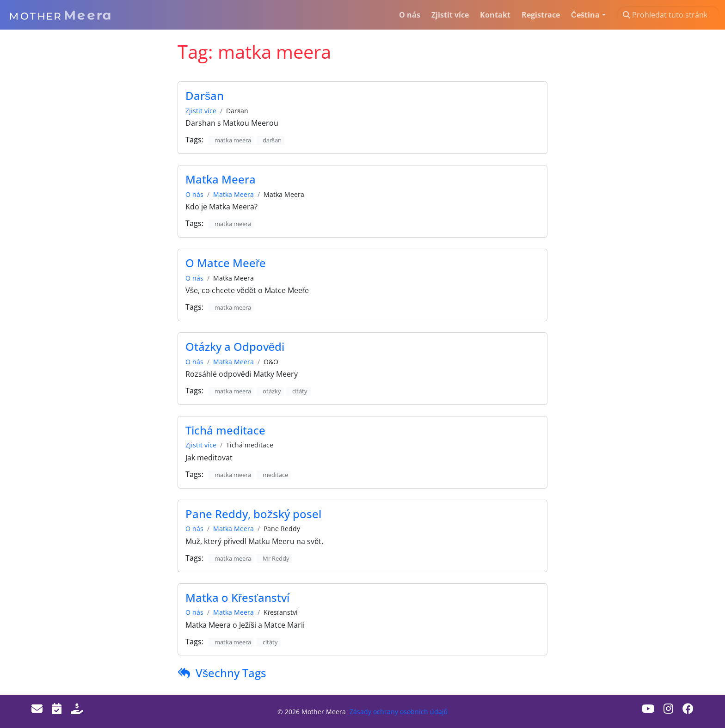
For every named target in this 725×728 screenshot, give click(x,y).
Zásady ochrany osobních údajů (399, 712)
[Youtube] (648, 708)
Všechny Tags (231, 673)
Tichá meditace (225, 430)
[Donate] (77, 708)
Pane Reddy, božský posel (253, 514)
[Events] (57, 708)
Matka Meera (221, 179)
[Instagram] (668, 708)
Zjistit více (201, 111)
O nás (194, 194)
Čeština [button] (585, 15)
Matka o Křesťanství (237, 597)
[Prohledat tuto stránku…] (668, 15)
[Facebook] (688, 708)
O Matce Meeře (226, 263)
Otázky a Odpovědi (235, 346)
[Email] (37, 708)
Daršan (205, 95)
